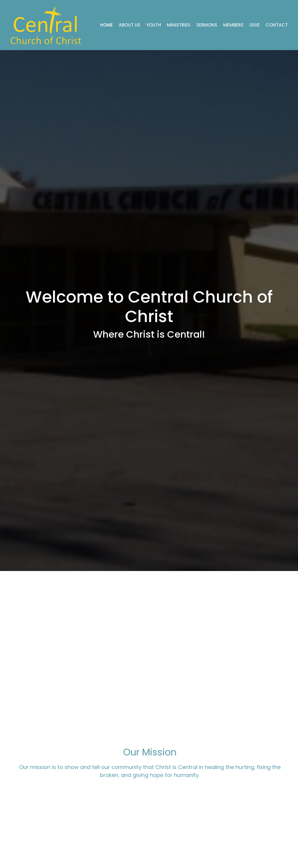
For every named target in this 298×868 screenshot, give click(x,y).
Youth (154, 25)
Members (233, 25)
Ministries (179, 25)
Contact (277, 25)
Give (255, 25)
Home (107, 25)
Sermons (207, 25)
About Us (130, 25)
